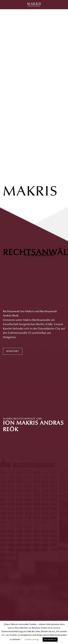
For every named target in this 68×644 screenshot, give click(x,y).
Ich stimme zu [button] (50, 639)
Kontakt (13, 351)
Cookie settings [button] (32, 639)
